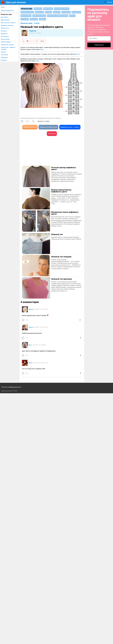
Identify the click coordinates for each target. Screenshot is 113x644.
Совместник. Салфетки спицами (8, 48)
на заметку (57, 118)
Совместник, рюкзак (7, 45)
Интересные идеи (6, 14)
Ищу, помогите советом (8, 23)
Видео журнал (5, 20)
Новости (4, 52)
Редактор (33, 31)
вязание (23, 118)
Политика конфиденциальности (11, 387)
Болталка (4, 31)
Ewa (30, 345)
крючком (30, 118)
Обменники (4, 57)
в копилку (49, 118)
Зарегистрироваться (7, 10)
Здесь (42, 49)
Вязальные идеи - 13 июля (30, 23)
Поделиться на (70, 127)
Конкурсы (4, 60)
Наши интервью (6, 42)
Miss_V (31, 363)
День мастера (5, 39)
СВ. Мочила (5, 55)
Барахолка (4, 34)
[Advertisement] (36, 154)
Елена (31, 327)
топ (35, 118)
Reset (42, 41)
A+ (37, 41)
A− (24, 41)
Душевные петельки (7, 25)
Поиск (110, 2)
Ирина (31, 309)
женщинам (41, 118)
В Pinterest (52, 134)
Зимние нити (5, 28)
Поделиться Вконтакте (48, 127)
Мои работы (5, 17)
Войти (3, 7)
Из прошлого (5, 36)
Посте (78, 54)
